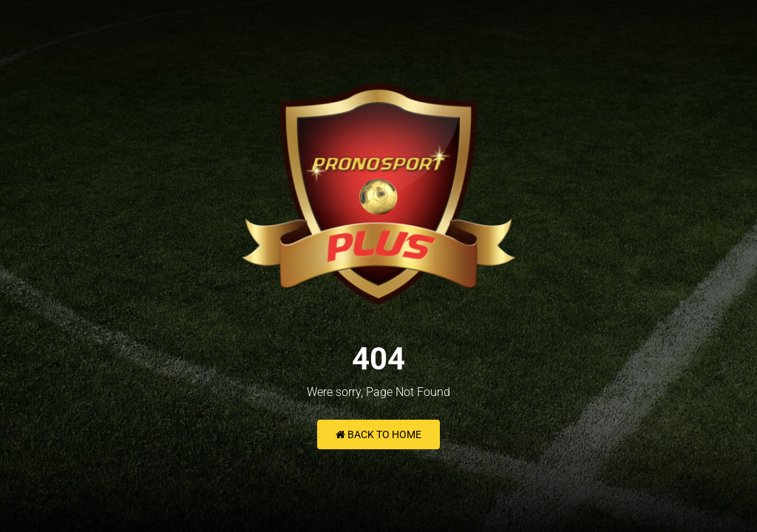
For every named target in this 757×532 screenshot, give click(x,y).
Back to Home (378, 434)
